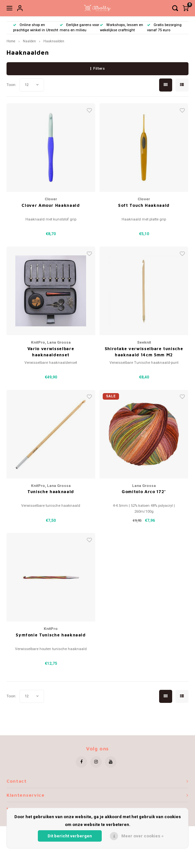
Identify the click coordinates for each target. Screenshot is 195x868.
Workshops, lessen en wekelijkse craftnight (121, 28)
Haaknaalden (54, 41)
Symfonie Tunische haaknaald (51, 635)
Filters (97, 69)
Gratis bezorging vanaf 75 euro (164, 28)
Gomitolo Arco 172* (144, 491)
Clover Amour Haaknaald (51, 205)
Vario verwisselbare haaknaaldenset (51, 352)
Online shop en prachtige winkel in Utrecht (36, 28)
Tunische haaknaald (51, 491)
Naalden (29, 41)
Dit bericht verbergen (70, 836)
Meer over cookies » (142, 836)
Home (11, 41)
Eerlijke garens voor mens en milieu (79, 28)
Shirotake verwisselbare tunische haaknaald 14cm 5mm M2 (144, 352)
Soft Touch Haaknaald (144, 205)
